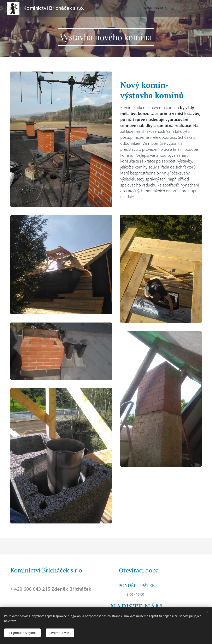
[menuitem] (177, 8)
